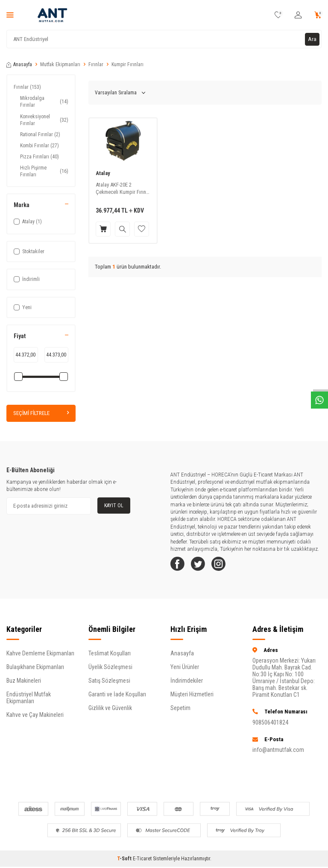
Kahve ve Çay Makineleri (35, 718)
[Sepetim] (318, 15)
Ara (312, 39)
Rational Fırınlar (40, 134)
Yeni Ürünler (185, 670)
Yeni (23, 307)
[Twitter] (202, 566)
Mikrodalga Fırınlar (44, 102)
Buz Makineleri (24, 684)
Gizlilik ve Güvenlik (110, 711)
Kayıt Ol (114, 506)
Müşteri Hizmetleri (192, 698)
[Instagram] (226, 566)
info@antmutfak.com (278, 753)
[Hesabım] (298, 15)
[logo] (52, 15)
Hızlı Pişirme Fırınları (44, 171)
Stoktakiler (29, 251)
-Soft (125, 862)
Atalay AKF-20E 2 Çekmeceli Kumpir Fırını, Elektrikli (122, 189)
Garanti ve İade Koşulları (117, 698)
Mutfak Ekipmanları (60, 64)
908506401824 (270, 725)
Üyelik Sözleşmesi (110, 670)
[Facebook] (179, 566)
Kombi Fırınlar (40, 146)
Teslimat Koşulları (110, 657)
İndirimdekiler (187, 684)
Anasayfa (19, 64)
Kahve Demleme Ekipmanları (40, 657)
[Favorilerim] (278, 15)
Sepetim (180, 711)
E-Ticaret (142, 862)
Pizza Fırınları (40, 157)
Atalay (103, 173)
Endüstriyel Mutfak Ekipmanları (29, 701)
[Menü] (10, 15)
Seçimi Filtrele (41, 413)
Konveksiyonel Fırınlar (44, 120)
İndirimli (27, 279)
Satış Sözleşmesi (109, 684)
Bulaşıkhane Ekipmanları (35, 670)
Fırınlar (96, 64)
